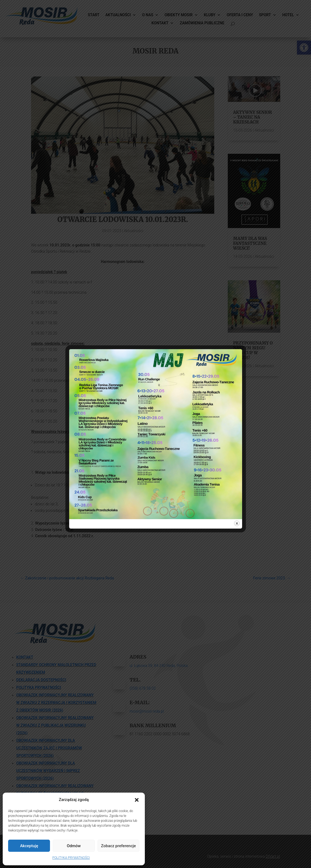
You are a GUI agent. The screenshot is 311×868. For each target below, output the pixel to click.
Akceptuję (29, 846)
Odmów (74, 846)
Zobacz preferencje (118, 846)
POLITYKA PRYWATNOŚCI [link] (71, 858)
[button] (137, 800)
